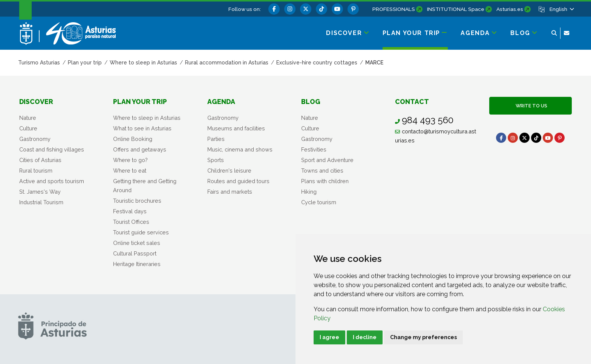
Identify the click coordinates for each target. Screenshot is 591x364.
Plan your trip (140, 102)
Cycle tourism (319, 202)
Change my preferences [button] (423, 337)
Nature (28, 118)
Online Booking (133, 139)
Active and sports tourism (52, 181)
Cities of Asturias (40, 160)
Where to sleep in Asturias (147, 118)
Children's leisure (229, 171)
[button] (561, 9)
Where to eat (130, 171)
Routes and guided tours (238, 181)
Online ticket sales (137, 243)
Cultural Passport (135, 253)
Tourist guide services (141, 232)
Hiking (309, 192)
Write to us (530, 106)
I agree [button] (329, 337)
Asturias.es (510, 9)
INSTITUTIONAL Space (456, 9)
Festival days (130, 211)
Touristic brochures (137, 201)
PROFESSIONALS (394, 9)
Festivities (314, 149)
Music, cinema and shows (240, 149)
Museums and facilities (236, 128)
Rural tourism (36, 171)
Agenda (221, 102)
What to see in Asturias (142, 128)
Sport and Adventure (327, 160)
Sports (216, 160)
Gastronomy (35, 139)
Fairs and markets (230, 192)
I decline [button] (365, 337)
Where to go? (130, 160)
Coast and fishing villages (52, 149)
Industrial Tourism (41, 202)
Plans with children (325, 181)
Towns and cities (322, 171)
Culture (28, 128)
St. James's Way (40, 192)
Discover (36, 102)
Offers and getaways (140, 149)
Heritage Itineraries (137, 264)
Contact (412, 102)
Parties (216, 139)
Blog (311, 102)
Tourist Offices (131, 222)
